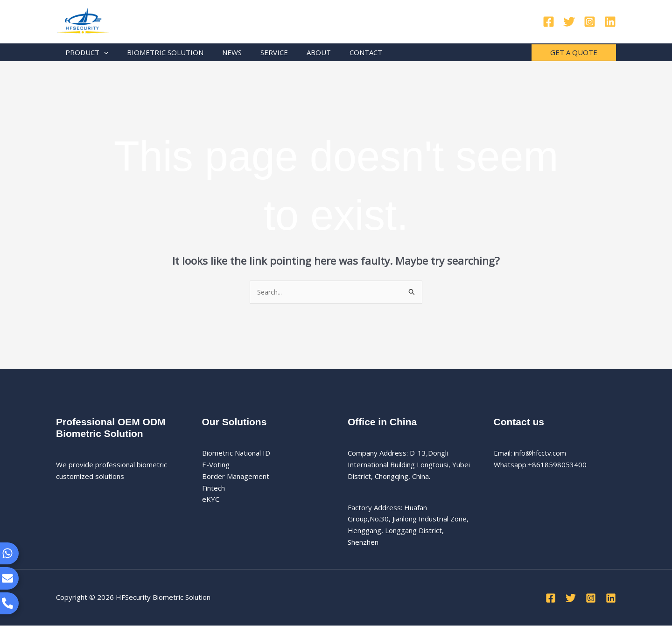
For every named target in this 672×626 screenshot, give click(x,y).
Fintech (213, 488)
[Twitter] (569, 22)
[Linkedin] (610, 22)
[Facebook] (549, 22)
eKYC (211, 499)
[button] (574, 53)
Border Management (236, 477)
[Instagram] (590, 22)
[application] (101, 52)
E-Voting (216, 465)
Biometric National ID (236, 453)
